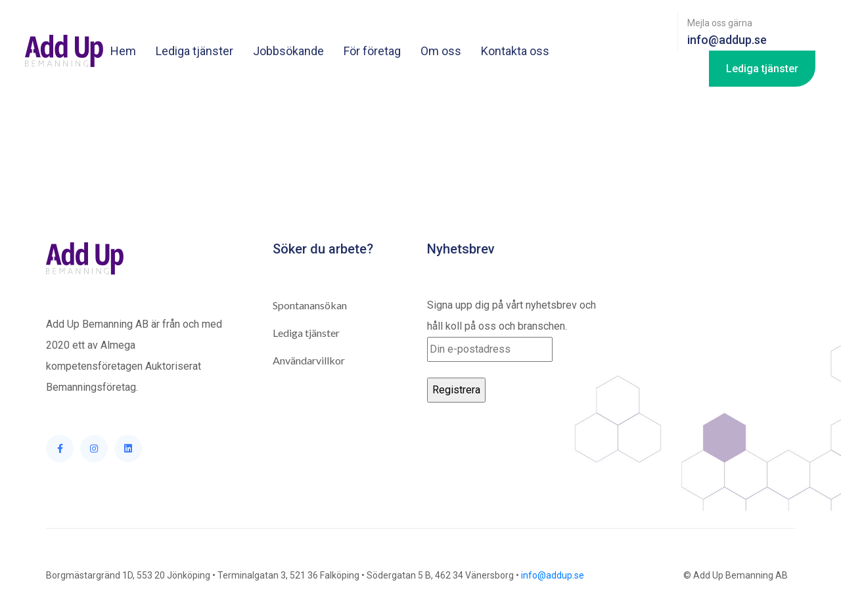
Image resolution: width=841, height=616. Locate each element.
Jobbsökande (288, 51)
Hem (123, 51)
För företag (372, 51)
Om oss (441, 51)
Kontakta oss (515, 51)
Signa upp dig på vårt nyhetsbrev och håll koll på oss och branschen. (511, 330)
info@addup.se (553, 575)
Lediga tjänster (194, 51)
